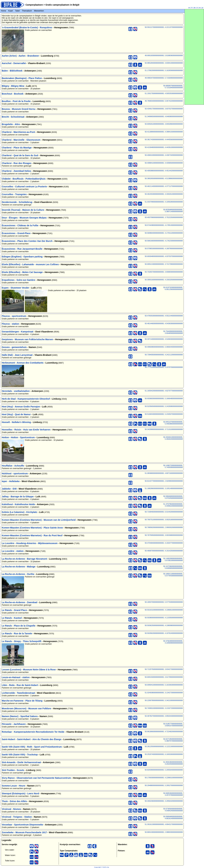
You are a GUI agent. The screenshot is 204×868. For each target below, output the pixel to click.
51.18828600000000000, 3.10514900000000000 (164, 488)
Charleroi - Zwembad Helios (16, 171)
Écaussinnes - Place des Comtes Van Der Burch (27, 241)
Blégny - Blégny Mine (13, 86)
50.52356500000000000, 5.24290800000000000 (164, 406)
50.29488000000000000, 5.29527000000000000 (164, 785)
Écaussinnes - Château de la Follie (20, 225)
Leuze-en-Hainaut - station (16, 677)
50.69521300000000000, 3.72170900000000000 (164, 264)
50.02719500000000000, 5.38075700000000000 (173, 740)
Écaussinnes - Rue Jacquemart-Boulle (22, 249)
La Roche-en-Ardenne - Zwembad (19, 602)
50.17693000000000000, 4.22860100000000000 (164, 778)
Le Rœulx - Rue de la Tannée (17, 633)
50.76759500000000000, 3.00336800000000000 (164, 535)
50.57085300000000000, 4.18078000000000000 (164, 248)
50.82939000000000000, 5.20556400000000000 (164, 770)
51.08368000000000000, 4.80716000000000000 (164, 473)
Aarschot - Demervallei (14, 63)
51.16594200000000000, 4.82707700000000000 (164, 391)
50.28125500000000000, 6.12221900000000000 (164, 746)
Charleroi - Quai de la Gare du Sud (20, 155)
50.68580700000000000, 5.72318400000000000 (173, 87)
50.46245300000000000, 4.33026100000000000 (164, 194)
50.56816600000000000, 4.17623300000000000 (164, 241)
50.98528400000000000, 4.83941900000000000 (164, 63)
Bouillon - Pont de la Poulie (16, 101)
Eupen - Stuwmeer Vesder (15, 288)
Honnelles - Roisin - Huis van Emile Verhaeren (26, 430)
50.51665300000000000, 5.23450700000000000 (164, 414)
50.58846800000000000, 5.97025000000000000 (173, 497)
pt (203, 8)
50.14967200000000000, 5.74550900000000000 (173, 466)
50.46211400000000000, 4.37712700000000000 (164, 186)
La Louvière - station (13, 551)
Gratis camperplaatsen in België (62, 5)
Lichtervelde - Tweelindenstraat (18, 693)
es (200, 8)
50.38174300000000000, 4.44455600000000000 (164, 140)
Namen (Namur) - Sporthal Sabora (20, 716)
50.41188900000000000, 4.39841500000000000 (164, 132)
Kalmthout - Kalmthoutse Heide (18, 504)
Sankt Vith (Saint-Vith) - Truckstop (20, 755)
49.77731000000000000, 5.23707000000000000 (164, 367)
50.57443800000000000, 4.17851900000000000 (164, 225)
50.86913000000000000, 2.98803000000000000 (164, 832)
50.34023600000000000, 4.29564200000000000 (164, 801)
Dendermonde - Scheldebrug (17, 202)
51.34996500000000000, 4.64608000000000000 (164, 116)
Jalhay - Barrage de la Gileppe (18, 497)
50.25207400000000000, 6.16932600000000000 (164, 754)
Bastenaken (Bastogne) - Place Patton (22, 78)
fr (192, 8)
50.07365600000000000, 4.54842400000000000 (173, 810)
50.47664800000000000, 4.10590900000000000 (173, 642)
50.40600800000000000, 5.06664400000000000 (164, 347)
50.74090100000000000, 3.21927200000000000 (164, 708)
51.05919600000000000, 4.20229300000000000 (173, 763)
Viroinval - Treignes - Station (17, 817)
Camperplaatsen (34, 5)
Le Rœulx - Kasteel (12, 618)
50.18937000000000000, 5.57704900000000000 (164, 602)
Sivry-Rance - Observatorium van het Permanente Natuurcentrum (36, 778)
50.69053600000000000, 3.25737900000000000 (173, 794)
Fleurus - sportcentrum (14, 316)
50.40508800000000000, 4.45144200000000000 (164, 171)
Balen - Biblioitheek (12, 71)
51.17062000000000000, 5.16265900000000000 (164, 70)
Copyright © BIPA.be (102, 867)
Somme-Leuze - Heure (13, 786)
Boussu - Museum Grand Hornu (19, 109)
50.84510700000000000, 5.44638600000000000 (173, 423)
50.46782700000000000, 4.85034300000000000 (164, 716)
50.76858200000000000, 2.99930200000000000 (164, 527)
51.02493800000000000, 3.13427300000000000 (164, 693)
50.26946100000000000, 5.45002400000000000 (173, 438)
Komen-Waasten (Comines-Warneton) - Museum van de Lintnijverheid (39, 520)
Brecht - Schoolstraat (13, 117)
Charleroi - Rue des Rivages (17, 163)
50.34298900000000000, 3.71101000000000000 (164, 429)
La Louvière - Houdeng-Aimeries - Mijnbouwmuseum (30, 543)
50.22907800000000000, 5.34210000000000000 (164, 700)
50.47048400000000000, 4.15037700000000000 (164, 543)
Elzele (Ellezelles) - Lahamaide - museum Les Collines (30, 264)
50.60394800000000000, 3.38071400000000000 (173, 211)
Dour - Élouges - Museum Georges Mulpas (24, 218)
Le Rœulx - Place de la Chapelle (19, 626)
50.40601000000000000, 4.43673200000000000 (164, 155)
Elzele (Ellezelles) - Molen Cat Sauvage (22, 272)
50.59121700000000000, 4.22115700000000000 (164, 27)
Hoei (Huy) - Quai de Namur (16, 414)
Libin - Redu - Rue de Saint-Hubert (20, 685)
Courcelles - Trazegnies (14, 194)
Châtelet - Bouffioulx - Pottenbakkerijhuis (24, 179)
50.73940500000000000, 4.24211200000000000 (164, 355)
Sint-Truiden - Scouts (13, 770)
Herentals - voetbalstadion (16, 391)
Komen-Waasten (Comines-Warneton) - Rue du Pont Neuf (32, 535)
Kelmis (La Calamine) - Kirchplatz (19, 512)
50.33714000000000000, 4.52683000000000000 (164, 339)
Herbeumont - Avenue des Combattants (23, 363)
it (197, 8)
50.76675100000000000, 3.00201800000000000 (164, 520)
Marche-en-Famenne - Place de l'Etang (22, 701)
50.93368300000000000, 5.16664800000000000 (164, 398)
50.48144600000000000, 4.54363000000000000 (164, 323)
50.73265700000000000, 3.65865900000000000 (164, 272)
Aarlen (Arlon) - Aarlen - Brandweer (20, 56)
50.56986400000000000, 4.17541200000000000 (164, 233)
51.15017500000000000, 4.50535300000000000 (164, 93)
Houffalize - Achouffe (13, 466)
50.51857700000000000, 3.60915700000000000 (173, 725)
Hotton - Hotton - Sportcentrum (18, 437)
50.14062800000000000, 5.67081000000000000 (173, 559)
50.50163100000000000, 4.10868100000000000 (164, 610)
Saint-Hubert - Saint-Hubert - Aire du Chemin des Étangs (32, 739)
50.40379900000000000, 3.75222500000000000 (164, 217)
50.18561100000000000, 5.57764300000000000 (173, 575)
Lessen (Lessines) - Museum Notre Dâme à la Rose (29, 670)
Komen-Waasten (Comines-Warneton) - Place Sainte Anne (32, 528)
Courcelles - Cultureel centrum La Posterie (24, 187)
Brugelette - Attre (11, 124)
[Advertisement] (194, 57)
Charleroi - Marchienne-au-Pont (18, 132)
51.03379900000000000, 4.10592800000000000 (164, 202)
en (189, 8)
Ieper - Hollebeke (11, 481)
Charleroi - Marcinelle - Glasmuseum (21, 140)
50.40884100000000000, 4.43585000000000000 (164, 163)
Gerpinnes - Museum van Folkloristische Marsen (27, 339)
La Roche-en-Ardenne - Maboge (19, 567)
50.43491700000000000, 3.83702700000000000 (164, 109)
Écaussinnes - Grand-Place (16, 233)
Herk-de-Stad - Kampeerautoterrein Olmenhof (26, 399)
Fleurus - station (10, 324)
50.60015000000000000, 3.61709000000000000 (164, 677)
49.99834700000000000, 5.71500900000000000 (164, 78)
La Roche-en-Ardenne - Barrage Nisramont (24, 559)
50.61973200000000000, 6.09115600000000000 (173, 288)
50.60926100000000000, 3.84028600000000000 (164, 124)
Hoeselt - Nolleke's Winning (16, 422)
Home (4, 11)
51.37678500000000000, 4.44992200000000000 (173, 505)
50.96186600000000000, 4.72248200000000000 (164, 732)
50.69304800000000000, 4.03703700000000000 (164, 256)
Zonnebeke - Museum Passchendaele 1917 (24, 832)
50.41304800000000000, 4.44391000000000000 (164, 147)
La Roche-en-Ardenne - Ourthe (18, 574)
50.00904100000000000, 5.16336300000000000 (164, 685)
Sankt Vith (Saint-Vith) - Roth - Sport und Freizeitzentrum (32, 747)
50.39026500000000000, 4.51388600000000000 (164, 178)
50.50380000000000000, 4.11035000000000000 (164, 618)
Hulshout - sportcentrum (15, 473)
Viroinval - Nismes (11, 809)
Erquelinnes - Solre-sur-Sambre (18, 280)
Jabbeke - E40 (9, 489)
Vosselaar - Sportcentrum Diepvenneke (22, 825)
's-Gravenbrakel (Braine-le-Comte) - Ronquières (27, 27)
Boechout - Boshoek (13, 94)
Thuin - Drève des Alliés (14, 801)
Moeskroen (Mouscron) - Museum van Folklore (26, 708)
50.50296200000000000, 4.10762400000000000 (164, 633)
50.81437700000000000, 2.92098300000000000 (164, 481)
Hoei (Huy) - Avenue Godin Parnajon (21, 407)
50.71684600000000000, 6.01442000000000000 (164, 512)
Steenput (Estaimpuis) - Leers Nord (20, 793)
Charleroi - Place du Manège (17, 148)
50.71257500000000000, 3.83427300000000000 (164, 669)
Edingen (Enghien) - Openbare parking (22, 257)
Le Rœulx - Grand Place (14, 610)
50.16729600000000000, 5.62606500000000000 (173, 567)
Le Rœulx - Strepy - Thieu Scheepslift (22, 641)
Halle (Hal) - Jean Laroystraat (17, 355)
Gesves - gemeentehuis (14, 347)
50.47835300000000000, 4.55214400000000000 (164, 316)
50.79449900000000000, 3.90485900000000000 (173, 332)
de (195, 8)
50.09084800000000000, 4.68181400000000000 (173, 817)
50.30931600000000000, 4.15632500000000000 (164, 280)
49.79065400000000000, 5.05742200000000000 (164, 101)
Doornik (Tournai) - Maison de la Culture (23, 210)
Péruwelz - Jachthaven (14, 724)
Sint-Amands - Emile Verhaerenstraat (21, 762)
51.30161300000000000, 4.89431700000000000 (164, 824)
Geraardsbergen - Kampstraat (18, 332)
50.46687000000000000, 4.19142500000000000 (164, 551)
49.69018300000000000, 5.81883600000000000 (164, 55)
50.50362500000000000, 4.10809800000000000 (164, 625)
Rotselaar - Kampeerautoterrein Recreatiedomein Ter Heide (33, 732)
